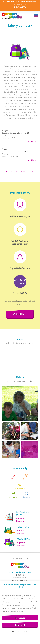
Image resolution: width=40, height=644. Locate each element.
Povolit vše (20, 618)
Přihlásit (33, 141)
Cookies (20, 640)
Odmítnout (20, 625)
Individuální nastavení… (20, 631)
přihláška (21, 518)
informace (21, 521)
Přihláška (21, 314)
